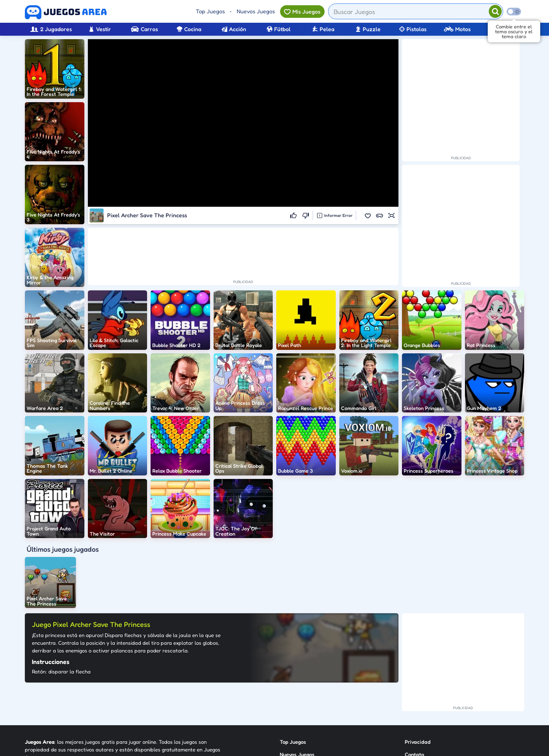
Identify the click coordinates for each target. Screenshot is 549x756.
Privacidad (418, 670)
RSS (409, 695)
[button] (368, 216)
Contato (414, 683)
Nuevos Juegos (256, 11)
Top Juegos (210, 11)
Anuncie (414, 708)
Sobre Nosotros (298, 708)
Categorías (293, 695)
